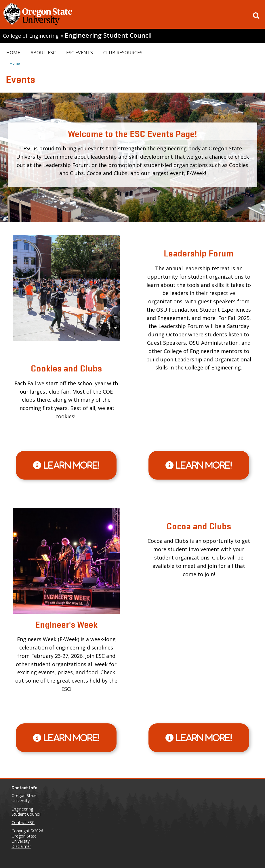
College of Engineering (31, 36)
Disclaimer (21, 846)
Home (13, 53)
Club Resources (123, 53)
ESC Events (80, 53)
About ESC (43, 53)
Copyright (20, 831)
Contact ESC (23, 822)
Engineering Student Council (108, 35)
